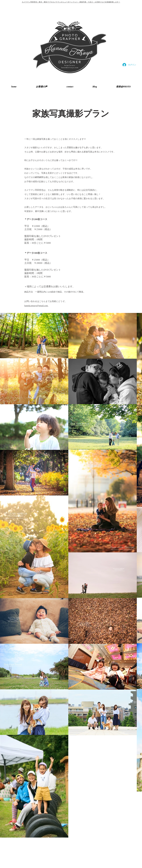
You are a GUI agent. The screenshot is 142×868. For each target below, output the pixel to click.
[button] (123, 87)
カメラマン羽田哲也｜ (30, 2)
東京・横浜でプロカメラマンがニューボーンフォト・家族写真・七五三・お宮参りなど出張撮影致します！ (79, 2)
